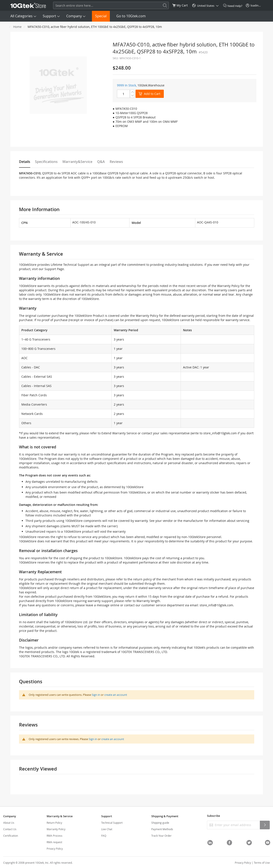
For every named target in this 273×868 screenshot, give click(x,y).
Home (17, 27)
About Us (9, 823)
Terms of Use (262, 863)
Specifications (46, 162)
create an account (116, 695)
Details (25, 162)
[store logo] (28, 5)
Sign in (96, 695)
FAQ (104, 836)
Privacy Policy (55, 849)
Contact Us (10, 829)
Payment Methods (162, 829)
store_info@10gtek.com (220, 433)
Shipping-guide (160, 823)
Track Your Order (161, 836)
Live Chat (107, 829)
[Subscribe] (265, 825)
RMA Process (54, 836)
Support (49, 16)
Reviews (116, 162)
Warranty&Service (77, 162)
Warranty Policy (56, 829)
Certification (11, 836)
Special (101, 16)
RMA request (54, 842)
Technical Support (112, 823)
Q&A (101, 162)
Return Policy (54, 823)
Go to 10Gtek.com (131, 16)
